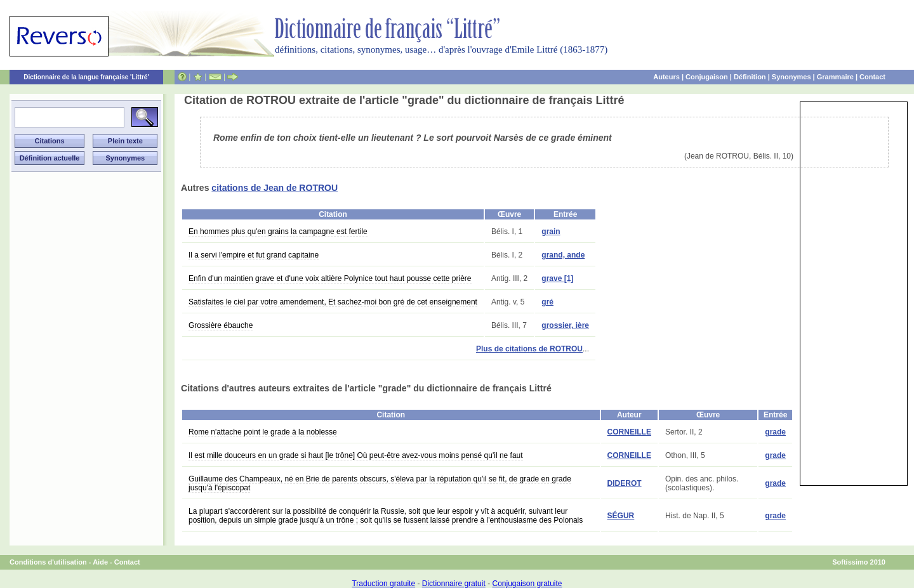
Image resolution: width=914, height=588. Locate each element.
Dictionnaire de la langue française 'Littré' (86, 77)
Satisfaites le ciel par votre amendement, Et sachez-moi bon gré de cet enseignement (333, 302)
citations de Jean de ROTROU (275, 188)
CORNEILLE (629, 432)
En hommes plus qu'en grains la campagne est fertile (278, 232)
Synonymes (791, 77)
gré (547, 302)
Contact (872, 77)
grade (775, 432)
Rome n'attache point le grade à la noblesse (263, 432)
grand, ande (563, 255)
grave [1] (557, 278)
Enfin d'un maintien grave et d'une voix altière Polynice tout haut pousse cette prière (330, 278)
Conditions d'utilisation (48, 562)
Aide (100, 562)
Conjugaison (707, 77)
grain (551, 232)
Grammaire (835, 77)
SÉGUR (621, 516)
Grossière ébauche (221, 325)
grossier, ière (565, 325)
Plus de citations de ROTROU (529, 349)
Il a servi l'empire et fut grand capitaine (254, 255)
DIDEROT (625, 483)
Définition (750, 77)
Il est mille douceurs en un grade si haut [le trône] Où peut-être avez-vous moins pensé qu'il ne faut (356, 455)
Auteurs (666, 77)
